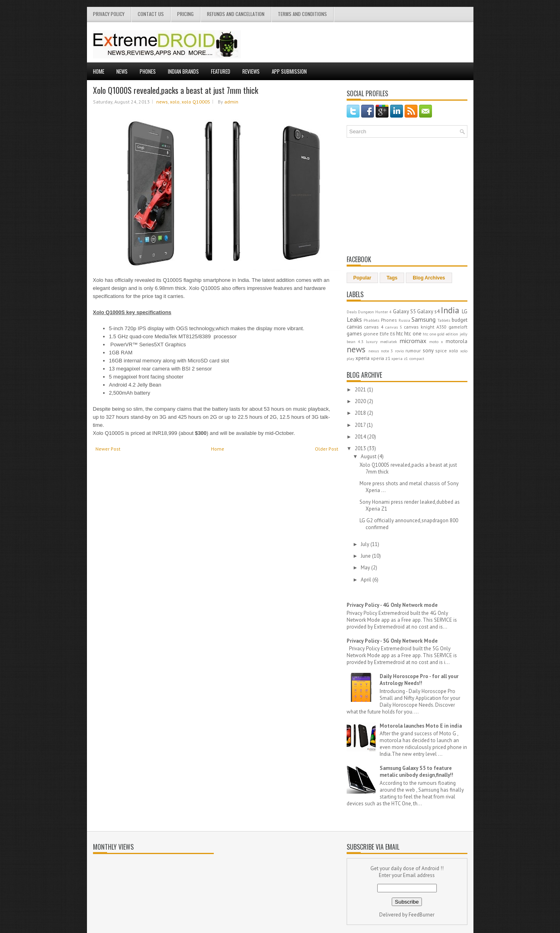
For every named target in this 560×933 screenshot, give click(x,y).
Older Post (326, 449)
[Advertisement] (373, 42)
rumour (413, 351)
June (366, 556)
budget (460, 320)
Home (99, 71)
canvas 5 (394, 327)
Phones (148, 71)
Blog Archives (429, 278)
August (369, 456)
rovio (399, 351)
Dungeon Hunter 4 (375, 312)
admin (231, 102)
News (122, 71)
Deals (352, 312)
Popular (363, 278)
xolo (175, 102)
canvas (354, 327)
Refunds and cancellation (236, 14)
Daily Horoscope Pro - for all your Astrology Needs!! (419, 680)
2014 (361, 437)
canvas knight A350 (425, 327)
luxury (372, 341)
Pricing (185, 14)
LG (465, 311)
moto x (436, 341)
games (354, 334)
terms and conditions (302, 14)
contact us (151, 14)
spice (441, 351)
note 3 (387, 351)
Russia (404, 320)
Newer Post (108, 449)
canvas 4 (374, 327)
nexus (374, 351)
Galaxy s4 (428, 311)
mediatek (388, 341)
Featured (221, 71)
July (366, 544)
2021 (361, 390)
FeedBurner (422, 915)
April (367, 580)
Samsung (424, 319)
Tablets (444, 320)
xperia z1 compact (408, 358)
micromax (413, 341)
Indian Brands (183, 71)
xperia (363, 358)
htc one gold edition (441, 334)
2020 (361, 401)
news (162, 102)
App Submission (289, 71)
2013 (361, 448)
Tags (392, 278)
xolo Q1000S (196, 102)
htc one (413, 334)
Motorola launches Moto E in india (421, 726)
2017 (361, 425)
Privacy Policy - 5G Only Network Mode (392, 641)
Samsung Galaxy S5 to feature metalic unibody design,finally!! (416, 772)
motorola (457, 341)
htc (400, 334)
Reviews (251, 71)
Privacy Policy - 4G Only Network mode (392, 605)
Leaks (354, 319)
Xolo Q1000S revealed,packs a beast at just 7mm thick (176, 90)
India (450, 310)
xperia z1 (380, 358)
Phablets (371, 320)
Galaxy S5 (404, 311)
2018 (361, 413)
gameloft (458, 327)
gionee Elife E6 (379, 334)
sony (428, 351)
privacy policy (109, 14)
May (366, 568)
